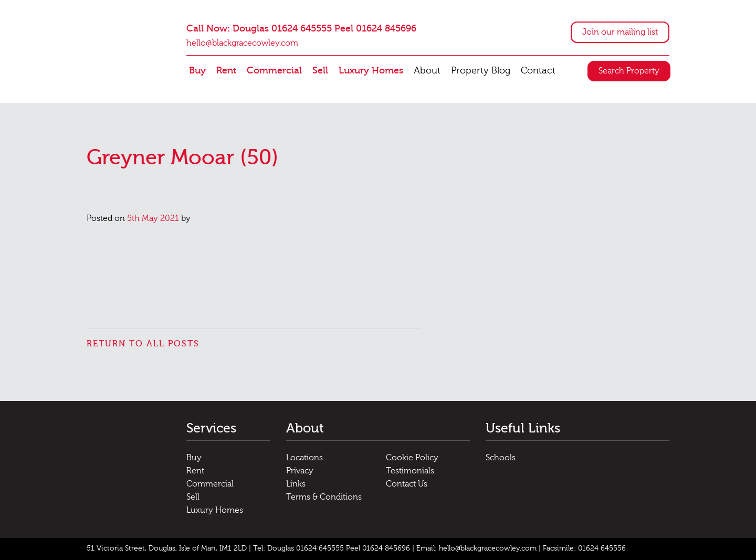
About (427, 71)
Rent (226, 71)
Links (296, 484)
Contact (538, 71)
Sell (320, 71)
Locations (304, 458)
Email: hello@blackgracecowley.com (476, 548)
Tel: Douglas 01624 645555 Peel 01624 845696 (332, 548)
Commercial (274, 71)
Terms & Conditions (324, 497)
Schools (501, 458)
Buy (197, 71)
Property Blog (481, 71)
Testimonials (410, 471)
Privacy (300, 471)
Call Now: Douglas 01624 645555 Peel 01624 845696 (301, 29)
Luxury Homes (371, 71)
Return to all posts (143, 344)
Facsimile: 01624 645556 (584, 548)
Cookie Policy (412, 458)
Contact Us (407, 484)
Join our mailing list (620, 32)
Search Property (629, 71)
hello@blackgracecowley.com (242, 43)
